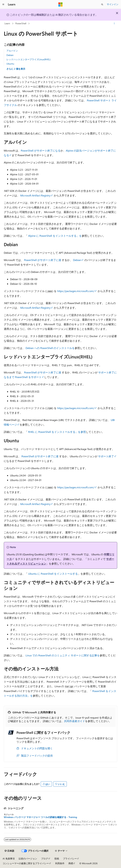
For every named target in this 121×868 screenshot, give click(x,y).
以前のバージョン (28, 859)
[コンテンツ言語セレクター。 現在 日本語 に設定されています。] (9, 851)
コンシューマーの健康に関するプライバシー (26, 863)
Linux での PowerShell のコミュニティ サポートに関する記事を (63, 655)
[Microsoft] (60, 4)
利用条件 (60, 863)
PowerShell (21, 23)
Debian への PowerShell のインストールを (50, 348)
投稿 (57, 859)
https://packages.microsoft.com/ (76, 291)
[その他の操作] (114, 24)
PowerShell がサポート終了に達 (43, 260)
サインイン (113, 4)
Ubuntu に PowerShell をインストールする (53, 574)
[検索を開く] (102, 4)
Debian (10, 55)
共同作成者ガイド (75, 721)
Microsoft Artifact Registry (35, 195)
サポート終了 (106, 456)
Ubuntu (10, 64)
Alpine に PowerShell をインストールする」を (55, 236)
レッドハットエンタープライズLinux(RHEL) (29, 59)
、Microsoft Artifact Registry (34, 504)
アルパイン (12, 51)
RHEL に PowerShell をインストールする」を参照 (57, 432)
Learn (7, 23)
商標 (71, 863)
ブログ (45, 859)
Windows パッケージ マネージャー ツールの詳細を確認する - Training (40, 817)
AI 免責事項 (9, 859)
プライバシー (70, 859)
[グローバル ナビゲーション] (3, 4)
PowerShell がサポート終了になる (41, 150)
